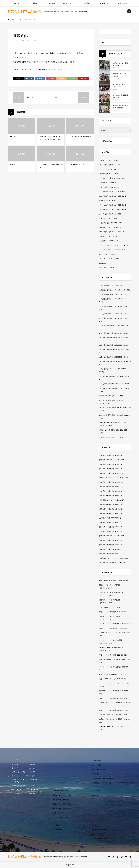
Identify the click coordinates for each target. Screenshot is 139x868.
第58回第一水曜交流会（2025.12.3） (112, 473)
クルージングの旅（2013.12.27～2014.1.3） (114, 245)
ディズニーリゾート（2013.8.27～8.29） (113, 250)
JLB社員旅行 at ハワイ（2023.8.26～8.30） (114, 314)
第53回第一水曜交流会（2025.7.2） (111, 509)
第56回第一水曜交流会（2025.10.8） (112, 487)
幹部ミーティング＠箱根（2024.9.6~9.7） (113, 655)
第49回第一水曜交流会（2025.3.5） (111, 531)
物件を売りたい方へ (69, 3)
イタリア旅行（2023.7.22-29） (110, 187)
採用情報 (15, 776)
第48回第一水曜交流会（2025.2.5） (111, 540)
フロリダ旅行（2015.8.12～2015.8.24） (113, 232)
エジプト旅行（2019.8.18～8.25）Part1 (113, 196)
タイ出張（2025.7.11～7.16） (109, 174)
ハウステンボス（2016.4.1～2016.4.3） (113, 223)
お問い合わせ (122, 3)
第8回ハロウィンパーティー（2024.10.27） (114, 558)
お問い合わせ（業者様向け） (102, 783)
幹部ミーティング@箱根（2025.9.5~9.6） (113, 612)
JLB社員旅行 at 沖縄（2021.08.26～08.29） (114, 333)
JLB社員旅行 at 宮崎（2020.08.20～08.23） (114, 345)
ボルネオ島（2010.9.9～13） (109, 268)
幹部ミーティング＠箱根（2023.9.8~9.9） (113, 698)
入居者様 (32, 786)
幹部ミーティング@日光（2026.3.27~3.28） (114, 581)
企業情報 (34, 3)
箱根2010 (102, 263)
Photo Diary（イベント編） (62, 795)
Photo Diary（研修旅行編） (62, 804)
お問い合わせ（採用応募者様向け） (104, 778)
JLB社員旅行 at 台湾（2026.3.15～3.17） (113, 285)
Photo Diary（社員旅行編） (62, 809)
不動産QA (87, 3)
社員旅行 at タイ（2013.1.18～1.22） (112, 437)
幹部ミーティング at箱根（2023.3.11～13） (114, 710)
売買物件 (15, 764)
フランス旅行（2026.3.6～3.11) (110, 165)
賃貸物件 (32, 764)
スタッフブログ (26, 40)
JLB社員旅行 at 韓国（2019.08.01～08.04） (114, 357)
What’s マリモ (105, 3)
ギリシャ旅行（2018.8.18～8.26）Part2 (113, 205)
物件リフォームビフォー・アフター (20, 781)
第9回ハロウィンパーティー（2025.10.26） (114, 478)
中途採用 (15, 797)
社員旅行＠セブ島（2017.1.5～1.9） (111, 396)
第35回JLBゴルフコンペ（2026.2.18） (112, 460)
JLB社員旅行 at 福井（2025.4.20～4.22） (113, 294)
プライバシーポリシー (20, 772)
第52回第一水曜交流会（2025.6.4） (111, 513)
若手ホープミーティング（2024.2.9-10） (113, 679)
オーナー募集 (34, 790)
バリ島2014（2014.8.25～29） (110, 241)
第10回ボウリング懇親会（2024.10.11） (113, 563)
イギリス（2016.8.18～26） (109, 218)
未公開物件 (16, 793)
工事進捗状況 (97, 761)
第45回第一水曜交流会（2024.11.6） (112, 554)
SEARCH (129, 11)
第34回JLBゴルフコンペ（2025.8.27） (112, 500)
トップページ (97, 791)
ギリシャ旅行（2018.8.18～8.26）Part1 (113, 209)
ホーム (17, 3)
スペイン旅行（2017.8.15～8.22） (111, 214)
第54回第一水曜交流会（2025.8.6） (111, 505)
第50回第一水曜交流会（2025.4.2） (111, 527)
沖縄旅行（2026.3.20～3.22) (109, 160)
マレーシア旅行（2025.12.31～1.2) (111, 169)
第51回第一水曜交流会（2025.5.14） (112, 522)
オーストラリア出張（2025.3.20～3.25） (113, 178)
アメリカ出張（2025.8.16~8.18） (111, 607)
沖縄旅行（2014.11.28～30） (109, 236)
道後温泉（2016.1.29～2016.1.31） (111, 227)
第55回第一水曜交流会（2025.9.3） (111, 491)
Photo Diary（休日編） (61, 800)
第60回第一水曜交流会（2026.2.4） (111, 464)
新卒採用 (15, 768)
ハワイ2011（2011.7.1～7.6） (109, 259)
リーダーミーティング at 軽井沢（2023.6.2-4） (115, 715)
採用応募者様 (17, 790)
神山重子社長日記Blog (61, 791)
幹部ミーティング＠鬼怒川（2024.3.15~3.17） (115, 674)
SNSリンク (33, 768)
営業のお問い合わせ (19, 786)
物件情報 (52, 3)
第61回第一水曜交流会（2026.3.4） (111, 455)
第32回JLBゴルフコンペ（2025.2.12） (112, 536)
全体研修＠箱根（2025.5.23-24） (110, 518)
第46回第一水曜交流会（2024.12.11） (112, 549)
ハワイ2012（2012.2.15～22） (110, 254)
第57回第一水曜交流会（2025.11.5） (112, 482)
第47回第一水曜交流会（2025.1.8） (111, 545)
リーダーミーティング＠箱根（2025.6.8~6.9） (115, 624)
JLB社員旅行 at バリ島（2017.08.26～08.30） (115, 384)
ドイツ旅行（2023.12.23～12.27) (110, 183)
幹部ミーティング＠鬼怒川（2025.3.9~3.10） (115, 628)
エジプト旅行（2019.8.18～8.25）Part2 (113, 192)
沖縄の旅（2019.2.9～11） (108, 201)
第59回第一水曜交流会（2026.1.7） (111, 469)
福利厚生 (32, 793)
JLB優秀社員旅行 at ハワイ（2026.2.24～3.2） (115, 290)
